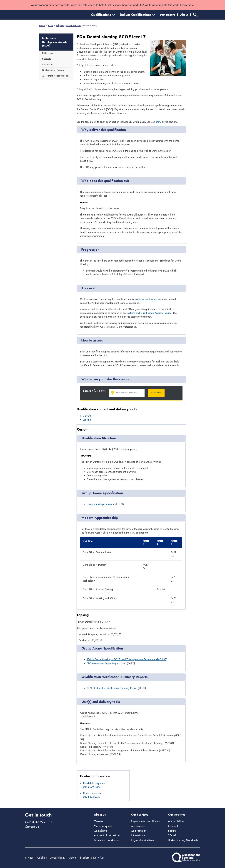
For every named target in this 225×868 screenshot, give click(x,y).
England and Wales (142, 840)
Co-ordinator (138, 831)
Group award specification (101, 504)
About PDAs (48, 64)
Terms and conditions (107, 840)
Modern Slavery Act (92, 858)
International (138, 835)
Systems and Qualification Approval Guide (149, 313)
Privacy (29, 858)
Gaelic (73, 858)
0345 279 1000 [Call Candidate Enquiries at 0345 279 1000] (92, 787)
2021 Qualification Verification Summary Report (112, 688)
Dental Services (74, 26)
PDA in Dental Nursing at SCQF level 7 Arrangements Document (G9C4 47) (127, 659)
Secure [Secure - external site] (172, 831)
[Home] (39, 15)
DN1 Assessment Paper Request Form (106, 663)
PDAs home (48, 53)
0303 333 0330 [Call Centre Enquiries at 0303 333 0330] (92, 797)
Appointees (138, 826)
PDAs (51, 26)
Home (42, 26)
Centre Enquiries (92, 793)
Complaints (101, 831)
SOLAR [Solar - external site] (172, 835)
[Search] (195, 15)
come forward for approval (149, 299)
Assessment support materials (56, 76)
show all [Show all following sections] (160, 122)
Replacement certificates (145, 821)
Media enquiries (104, 826)
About (184, 15)
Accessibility (58, 858)
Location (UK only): (94, 391)
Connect (173, 826)
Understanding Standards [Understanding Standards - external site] (183, 840)
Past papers (167, 15)
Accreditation (176, 821)
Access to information (107, 835)
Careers (99, 821)
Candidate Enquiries (94, 783)
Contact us (32, 827)
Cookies (42, 858)
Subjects (60, 26)
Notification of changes (53, 70)
